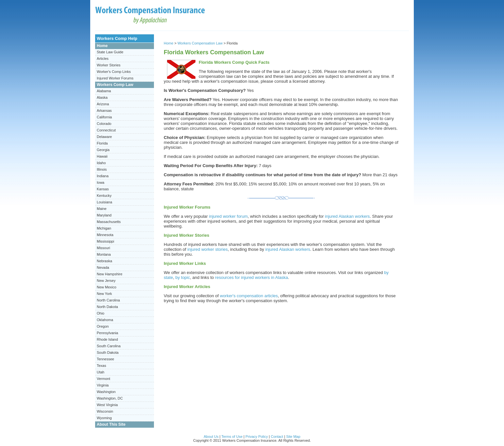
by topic (183, 277)
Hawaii (102, 156)
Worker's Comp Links (114, 72)
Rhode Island (107, 339)
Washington (106, 392)
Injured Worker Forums (115, 78)
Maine (102, 209)
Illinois (102, 169)
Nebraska (104, 261)
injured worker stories (208, 249)
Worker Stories (109, 65)
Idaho (101, 163)
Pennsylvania (107, 333)
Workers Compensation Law (200, 43)
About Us (211, 437)
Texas (101, 366)
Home (102, 46)
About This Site (111, 424)
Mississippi (105, 241)
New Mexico (107, 287)
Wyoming (104, 418)
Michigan (104, 228)
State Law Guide (110, 52)
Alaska (102, 97)
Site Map (293, 437)
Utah (101, 372)
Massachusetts (109, 222)
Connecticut (106, 130)
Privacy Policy (257, 437)
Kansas (103, 189)
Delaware (104, 137)
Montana (104, 254)
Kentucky (104, 196)
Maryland (104, 215)
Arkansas (104, 111)
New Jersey (106, 281)
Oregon (103, 326)
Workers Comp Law (115, 85)
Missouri (103, 248)
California (104, 117)
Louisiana (104, 202)
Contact (277, 437)
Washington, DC (110, 398)
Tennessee (105, 359)
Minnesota (105, 235)
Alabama (104, 91)
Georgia (103, 150)
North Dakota (107, 307)
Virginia (103, 385)
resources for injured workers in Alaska (252, 277)
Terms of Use (232, 437)
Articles (103, 59)
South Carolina (109, 346)
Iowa (101, 182)
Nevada (103, 267)
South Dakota (108, 352)
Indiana (103, 176)
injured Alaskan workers (347, 216)
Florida (102, 143)
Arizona (103, 104)
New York (104, 294)
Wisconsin (105, 411)
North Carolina (108, 300)
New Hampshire (109, 274)
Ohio (101, 313)
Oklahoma (105, 320)
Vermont (103, 379)
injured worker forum (228, 216)
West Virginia (107, 405)
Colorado (104, 124)
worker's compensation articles (249, 296)
